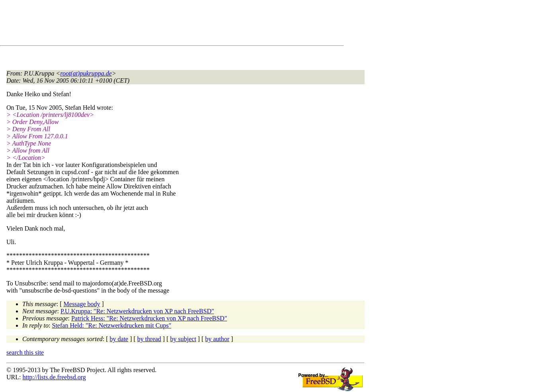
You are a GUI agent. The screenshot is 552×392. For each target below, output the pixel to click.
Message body (82, 304)
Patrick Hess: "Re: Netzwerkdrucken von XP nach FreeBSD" (149, 318)
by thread (149, 339)
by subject (183, 339)
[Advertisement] (151, 24)
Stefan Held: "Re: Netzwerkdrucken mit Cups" (112, 325)
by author (217, 339)
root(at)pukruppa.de (86, 73)
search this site (25, 352)
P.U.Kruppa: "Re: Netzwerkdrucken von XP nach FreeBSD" (137, 311)
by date (119, 339)
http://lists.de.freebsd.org (54, 377)
